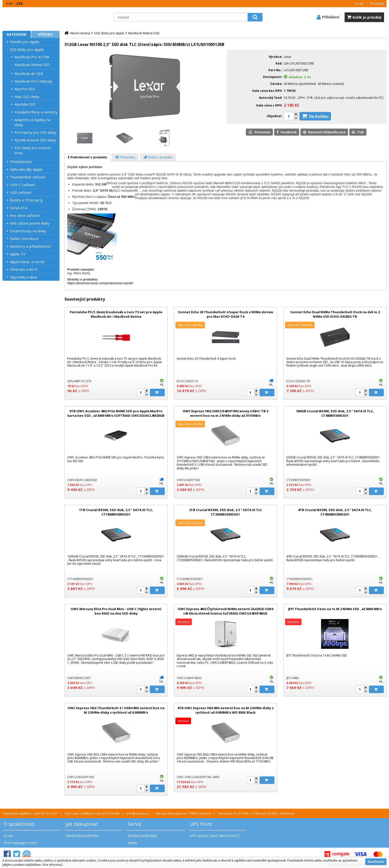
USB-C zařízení (22, 185)
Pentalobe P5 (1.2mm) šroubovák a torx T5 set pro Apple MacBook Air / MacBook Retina (116, 314)
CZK (19, 3)
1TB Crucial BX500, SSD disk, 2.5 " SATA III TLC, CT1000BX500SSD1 (116, 512)
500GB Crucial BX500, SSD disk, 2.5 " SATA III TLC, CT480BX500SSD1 (335, 413)
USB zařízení (21, 192)
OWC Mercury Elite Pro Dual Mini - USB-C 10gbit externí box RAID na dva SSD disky (116, 611)
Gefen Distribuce (24, 239)
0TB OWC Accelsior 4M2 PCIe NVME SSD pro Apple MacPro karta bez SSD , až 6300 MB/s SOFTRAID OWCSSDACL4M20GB (116, 413)
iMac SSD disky (27, 97)
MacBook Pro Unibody (33, 81)
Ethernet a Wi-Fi (24, 269)
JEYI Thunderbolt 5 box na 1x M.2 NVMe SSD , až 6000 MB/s (335, 609)
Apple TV (18, 254)
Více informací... (53, 865)
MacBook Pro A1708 (32, 57)
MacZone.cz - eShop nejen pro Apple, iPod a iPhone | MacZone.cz (33, 17)
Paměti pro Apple (25, 42)
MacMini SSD (25, 104)
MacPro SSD (25, 89)
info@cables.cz (137, 813)
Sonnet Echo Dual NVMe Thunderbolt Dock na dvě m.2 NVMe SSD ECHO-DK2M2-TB (335, 314)
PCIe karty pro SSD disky (35, 132)
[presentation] (88, 157)
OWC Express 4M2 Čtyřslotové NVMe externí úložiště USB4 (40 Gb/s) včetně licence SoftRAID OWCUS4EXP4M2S (225, 611)
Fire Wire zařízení (25, 215)
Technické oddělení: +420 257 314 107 (30, 813)
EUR (9, 3)
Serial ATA (18, 208)
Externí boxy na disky (28, 231)
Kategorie (17, 34)
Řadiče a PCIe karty (26, 200)
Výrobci (46, 34)
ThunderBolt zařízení (28, 177)
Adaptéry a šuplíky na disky (32, 122)
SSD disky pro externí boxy (33, 150)
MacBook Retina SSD (32, 65)
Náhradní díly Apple (26, 169)
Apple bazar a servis (27, 262)
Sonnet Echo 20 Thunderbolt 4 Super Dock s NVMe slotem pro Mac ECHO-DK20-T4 (226, 314)
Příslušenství (21, 162)
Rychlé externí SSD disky (35, 140)
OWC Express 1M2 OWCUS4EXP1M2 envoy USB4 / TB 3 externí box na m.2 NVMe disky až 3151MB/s (225, 413)
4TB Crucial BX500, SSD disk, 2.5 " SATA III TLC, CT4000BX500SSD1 (335, 512)
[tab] (88, 157)
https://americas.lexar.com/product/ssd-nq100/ (100, 283)
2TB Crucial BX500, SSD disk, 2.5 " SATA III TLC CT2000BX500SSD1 (226, 512)
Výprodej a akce (24, 277)
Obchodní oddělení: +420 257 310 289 (92, 813)
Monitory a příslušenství (30, 246)
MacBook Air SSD (29, 73)
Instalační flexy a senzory (36, 112)
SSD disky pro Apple (27, 49)
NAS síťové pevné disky (30, 223)
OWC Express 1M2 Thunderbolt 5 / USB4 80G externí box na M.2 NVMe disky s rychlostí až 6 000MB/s (116, 710)
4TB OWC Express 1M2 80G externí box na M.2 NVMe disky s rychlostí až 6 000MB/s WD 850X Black (226, 710)
